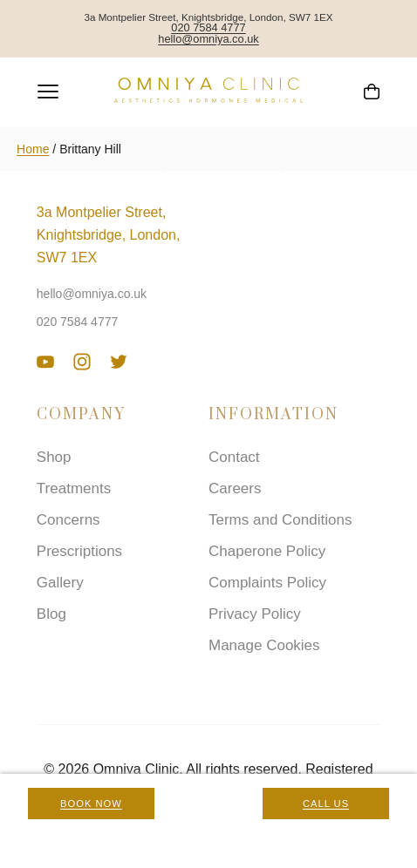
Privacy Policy (255, 614)
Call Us (326, 804)
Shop (54, 457)
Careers (235, 488)
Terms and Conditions (280, 520)
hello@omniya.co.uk (208, 40)
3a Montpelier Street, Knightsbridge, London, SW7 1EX (109, 235)
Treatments (74, 488)
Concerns (68, 520)
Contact (234, 457)
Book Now (91, 804)
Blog (51, 614)
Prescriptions (79, 551)
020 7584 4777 (208, 28)
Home (33, 149)
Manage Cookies (264, 645)
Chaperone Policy (267, 551)
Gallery (60, 583)
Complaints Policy (267, 583)
